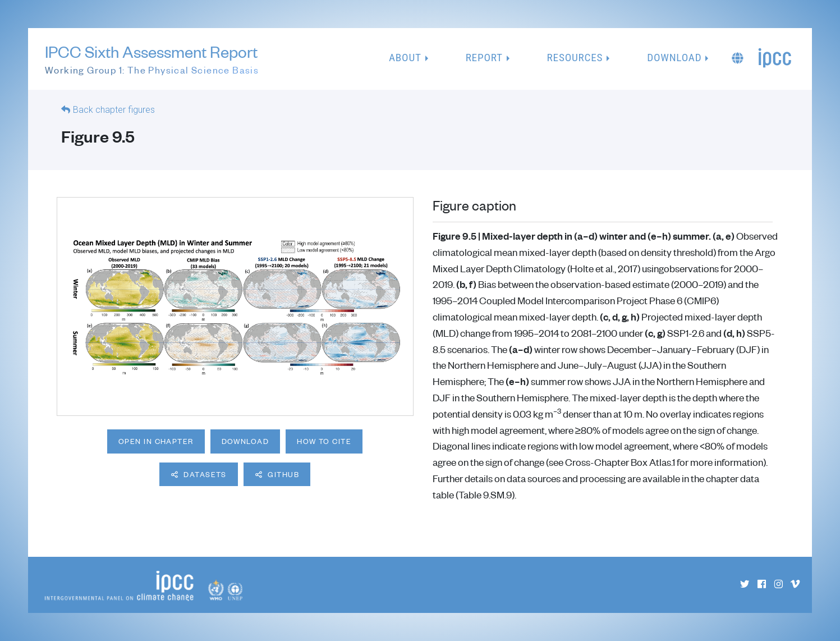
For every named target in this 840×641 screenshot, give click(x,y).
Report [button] (484, 58)
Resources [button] (575, 58)
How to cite (324, 441)
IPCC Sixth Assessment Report (152, 59)
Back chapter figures (114, 110)
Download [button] (674, 58)
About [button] (405, 58)
